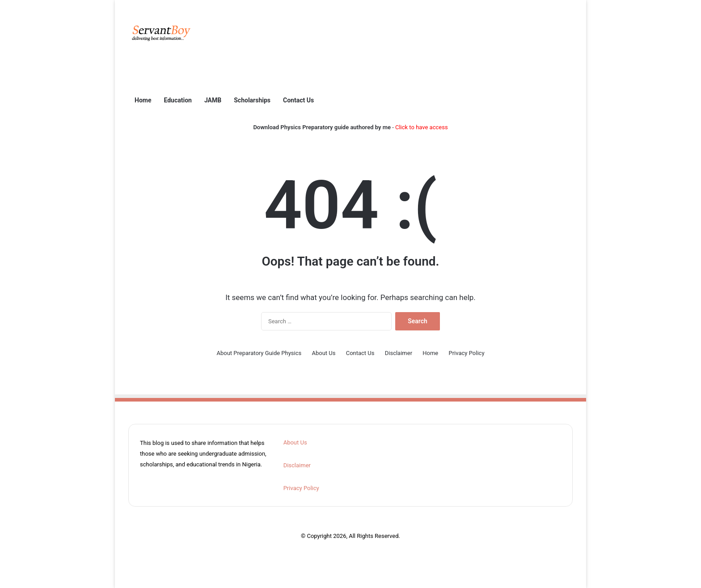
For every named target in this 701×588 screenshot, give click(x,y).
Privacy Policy (467, 353)
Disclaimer (399, 353)
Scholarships (252, 100)
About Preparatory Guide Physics (259, 353)
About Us (323, 353)
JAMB (213, 100)
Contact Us (298, 100)
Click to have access (422, 127)
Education (177, 100)
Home (143, 100)
